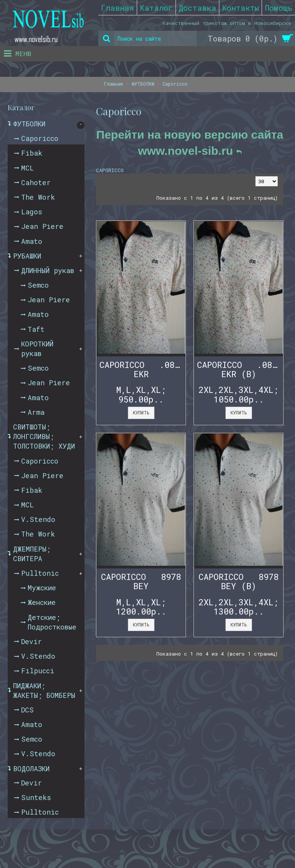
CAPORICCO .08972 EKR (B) (240, 369)
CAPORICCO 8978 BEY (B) (239, 581)
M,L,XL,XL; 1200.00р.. (141, 607)
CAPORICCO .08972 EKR (142, 369)
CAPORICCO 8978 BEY (141, 581)
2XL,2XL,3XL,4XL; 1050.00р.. (239, 394)
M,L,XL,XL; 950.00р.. (141, 394)
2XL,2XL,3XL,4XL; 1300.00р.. (239, 607)
